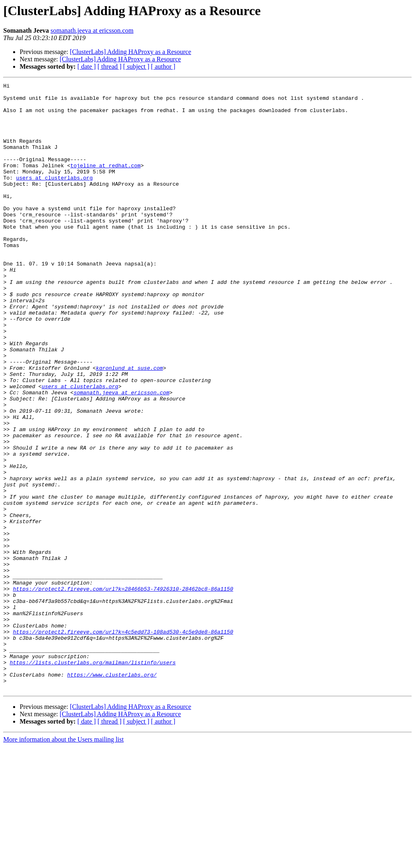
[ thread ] (109, 66)
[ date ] (87, 66)
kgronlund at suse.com (129, 425)
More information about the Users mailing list (63, 861)
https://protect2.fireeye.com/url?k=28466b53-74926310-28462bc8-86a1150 (123, 690)
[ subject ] (136, 66)
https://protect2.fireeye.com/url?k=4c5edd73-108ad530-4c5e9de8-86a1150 (123, 742)
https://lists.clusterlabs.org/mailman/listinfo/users (93, 779)
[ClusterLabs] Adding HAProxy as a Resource (131, 52)
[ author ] (163, 66)
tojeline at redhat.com (106, 182)
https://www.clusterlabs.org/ (112, 794)
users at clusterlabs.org (54, 197)
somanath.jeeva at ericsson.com (92, 30)
